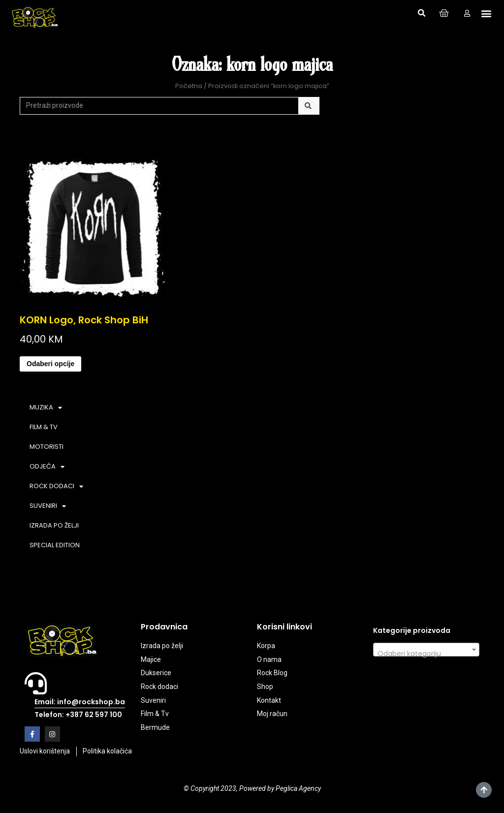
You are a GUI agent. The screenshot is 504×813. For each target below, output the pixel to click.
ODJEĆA (47, 467)
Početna (189, 86)
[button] (421, 13)
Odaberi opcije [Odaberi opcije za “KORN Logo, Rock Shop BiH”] (50, 364)
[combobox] (426, 650)
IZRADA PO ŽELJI (54, 525)
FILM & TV (44, 427)
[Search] (309, 106)
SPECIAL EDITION (55, 545)
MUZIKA (46, 408)
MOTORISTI (47, 447)
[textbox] (426, 654)
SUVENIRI (48, 506)
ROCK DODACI (56, 486)
